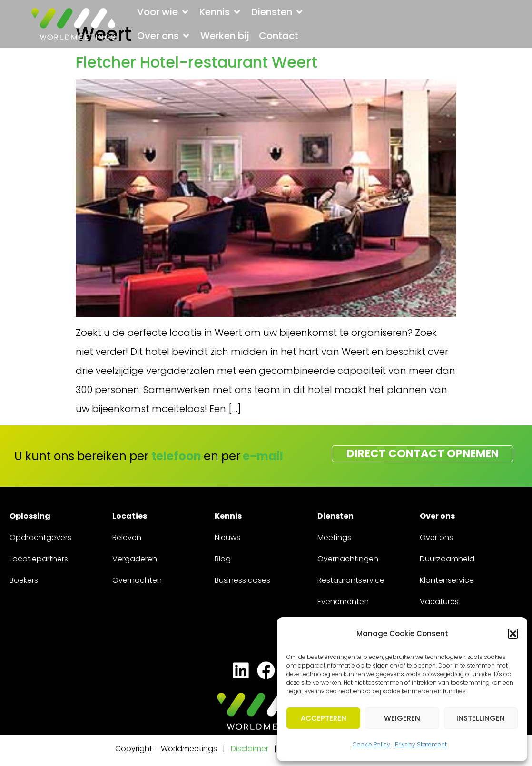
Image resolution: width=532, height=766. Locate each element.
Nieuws (227, 539)
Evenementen (343, 603)
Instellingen (481, 718)
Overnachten (137, 582)
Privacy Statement (421, 744)
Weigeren (402, 718)
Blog (223, 560)
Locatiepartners (39, 560)
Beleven (127, 539)
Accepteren (324, 718)
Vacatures (439, 603)
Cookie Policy (371, 744)
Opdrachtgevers (40, 539)
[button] (513, 634)
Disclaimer (250, 750)
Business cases (242, 582)
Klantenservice (447, 582)
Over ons (436, 539)
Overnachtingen (348, 560)
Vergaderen (135, 560)
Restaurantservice (351, 582)
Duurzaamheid (447, 560)
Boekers (24, 582)
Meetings (334, 539)
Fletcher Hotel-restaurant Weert (197, 62)
